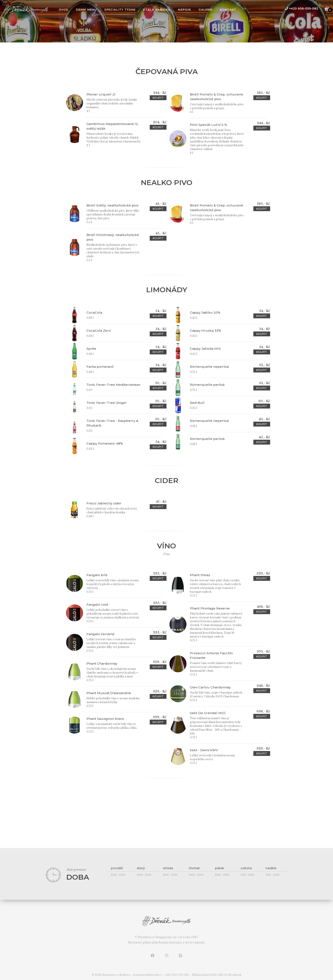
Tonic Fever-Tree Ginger (107, 403)
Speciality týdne (120, 10)
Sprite (91, 349)
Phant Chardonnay (102, 663)
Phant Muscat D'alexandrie (109, 693)
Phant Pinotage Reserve (210, 608)
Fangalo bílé (97, 575)
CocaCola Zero (99, 331)
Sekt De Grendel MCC (208, 713)
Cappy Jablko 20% (205, 312)
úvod (64, 10)
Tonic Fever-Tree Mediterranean (113, 385)
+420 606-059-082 (302, 8)
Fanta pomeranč (100, 367)
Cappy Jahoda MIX (205, 349)
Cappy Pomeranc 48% (105, 443)
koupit (158, 98)
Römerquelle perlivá (207, 385)
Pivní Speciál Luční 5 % (208, 125)
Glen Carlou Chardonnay (210, 687)
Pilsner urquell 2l (101, 94)
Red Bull (197, 403)
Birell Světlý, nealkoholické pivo (112, 205)
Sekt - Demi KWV (204, 750)
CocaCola (94, 312)
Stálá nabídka (157, 10)
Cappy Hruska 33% (205, 331)
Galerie (205, 10)
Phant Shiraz (200, 575)
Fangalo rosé (97, 604)
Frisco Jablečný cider (104, 503)
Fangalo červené (100, 634)
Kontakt (228, 10)
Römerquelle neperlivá (209, 367)
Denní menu (86, 10)
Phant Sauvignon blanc (105, 719)
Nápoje (184, 10)
